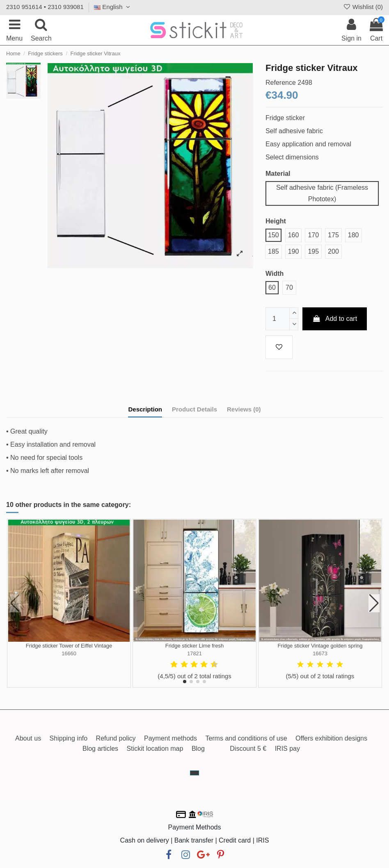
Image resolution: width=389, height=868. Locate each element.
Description (145, 409)
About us (28, 738)
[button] (185, 682)
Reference (281, 83)
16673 (320, 653)
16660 (69, 653)
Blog (198, 749)
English (113, 7)
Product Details (194, 409)
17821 (194, 653)
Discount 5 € (248, 749)
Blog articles (100, 749)
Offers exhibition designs (331, 738)
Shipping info (69, 738)
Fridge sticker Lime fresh (194, 646)
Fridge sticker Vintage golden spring (320, 646)
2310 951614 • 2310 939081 (45, 7)
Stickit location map (155, 749)
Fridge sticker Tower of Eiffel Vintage (69, 646)
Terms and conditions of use (246, 738)
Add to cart (335, 319)
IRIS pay (287, 749)
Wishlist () (363, 7)
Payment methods (170, 738)
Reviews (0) (244, 409)
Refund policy (116, 738)
